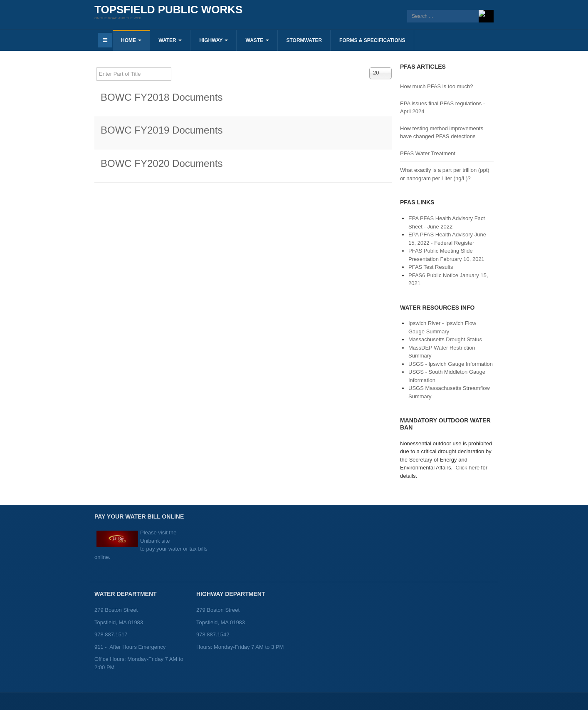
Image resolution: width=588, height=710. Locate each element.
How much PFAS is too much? (437, 86)
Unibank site (155, 541)
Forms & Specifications (372, 40)
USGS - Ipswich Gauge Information (451, 364)
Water (170, 40)
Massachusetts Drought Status (445, 339)
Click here (467, 468)
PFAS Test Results (431, 267)
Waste (257, 40)
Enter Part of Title (97, 68)
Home (131, 40)
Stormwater (304, 40)
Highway (214, 40)
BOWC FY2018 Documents (162, 97)
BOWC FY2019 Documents (162, 130)
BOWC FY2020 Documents (162, 163)
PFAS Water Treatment (428, 153)
